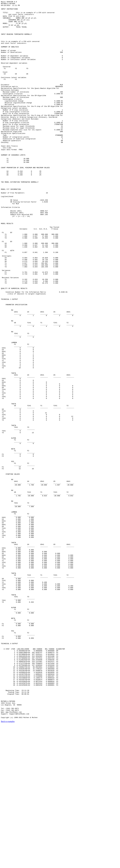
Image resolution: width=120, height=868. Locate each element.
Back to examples (8, 865)
